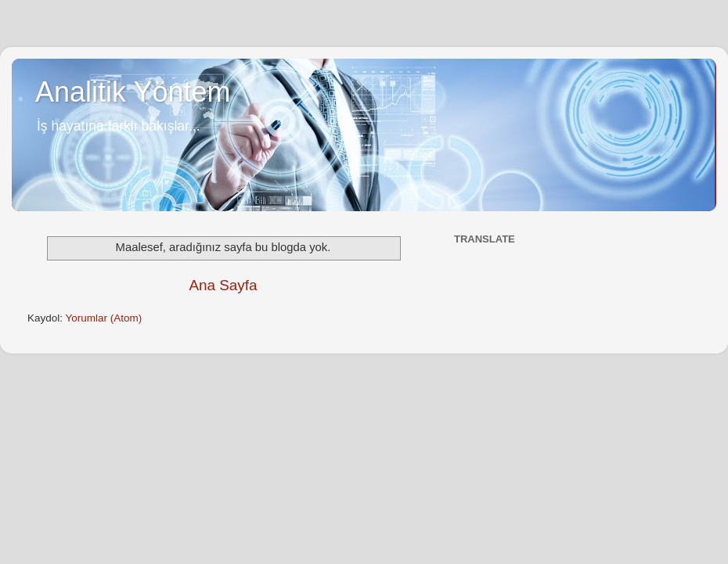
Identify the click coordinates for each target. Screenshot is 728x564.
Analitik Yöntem (133, 92)
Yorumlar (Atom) (104, 318)
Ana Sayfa (223, 285)
